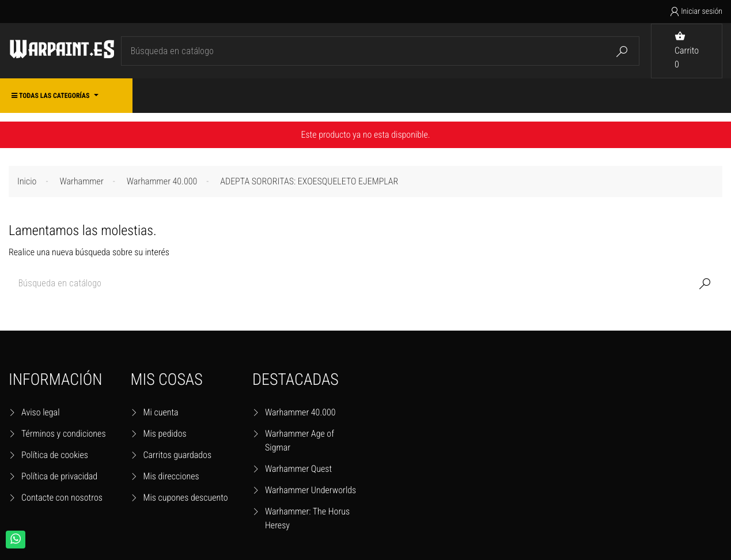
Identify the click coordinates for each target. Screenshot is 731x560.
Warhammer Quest (298, 469)
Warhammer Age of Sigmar (300, 440)
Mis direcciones (171, 476)
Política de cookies (55, 455)
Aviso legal (41, 412)
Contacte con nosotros (62, 497)
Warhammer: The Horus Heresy (307, 518)
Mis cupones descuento (186, 497)
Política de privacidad (59, 476)
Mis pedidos (165, 434)
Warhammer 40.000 (300, 412)
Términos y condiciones (64, 434)
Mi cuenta (161, 412)
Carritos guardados (178, 455)
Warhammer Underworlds (310, 490)
